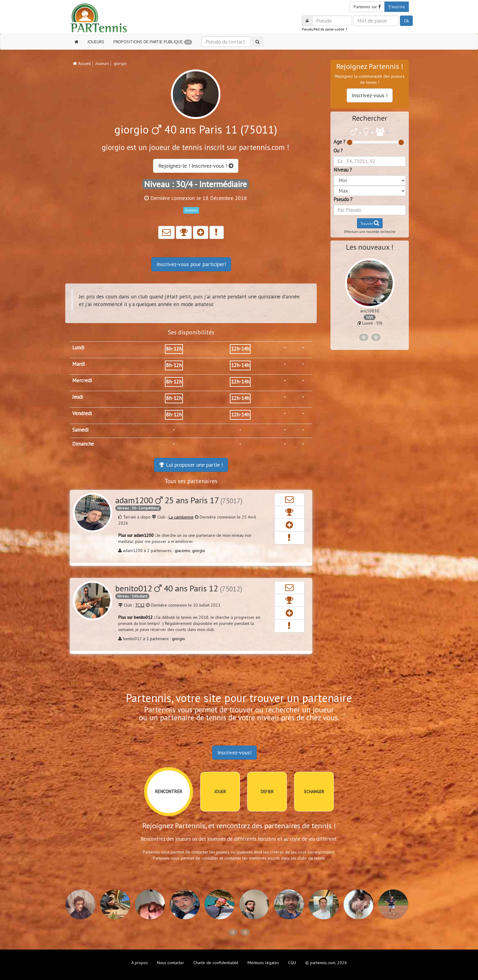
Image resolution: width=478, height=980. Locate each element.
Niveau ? (343, 170)
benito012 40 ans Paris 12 (179, 588)
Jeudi (78, 397)
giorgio (199, 551)
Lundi (78, 347)
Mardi (78, 364)
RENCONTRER (169, 791)
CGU (292, 963)
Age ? (339, 142)
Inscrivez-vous (191, 264)
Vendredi (82, 413)
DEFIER (267, 792)
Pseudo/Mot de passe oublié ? (324, 29)
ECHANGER (314, 792)
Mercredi (82, 380)
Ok (406, 21)
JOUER (220, 792)
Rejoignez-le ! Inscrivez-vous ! (196, 166)
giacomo (182, 551)
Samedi (80, 430)
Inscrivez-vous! (234, 752)
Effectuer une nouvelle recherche (370, 232)
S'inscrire (397, 7)
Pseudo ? (343, 199)
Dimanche (83, 444)
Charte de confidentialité (216, 963)
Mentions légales (263, 963)
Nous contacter (171, 963)
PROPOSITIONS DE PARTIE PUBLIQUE (153, 42)
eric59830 (370, 311)
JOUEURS (96, 42)
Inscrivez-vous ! (370, 95)
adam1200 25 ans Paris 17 (179, 500)
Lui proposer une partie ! (191, 465)
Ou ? (338, 151)
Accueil (82, 63)
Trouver (370, 223)
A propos (140, 963)
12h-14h (240, 349)
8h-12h (174, 349)
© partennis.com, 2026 (326, 963)
